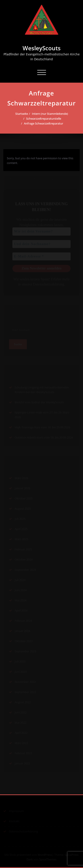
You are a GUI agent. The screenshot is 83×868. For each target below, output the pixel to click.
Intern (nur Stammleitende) (50, 114)
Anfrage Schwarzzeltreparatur (43, 123)
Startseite (22, 114)
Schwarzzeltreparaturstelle (44, 119)
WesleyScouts (42, 48)
